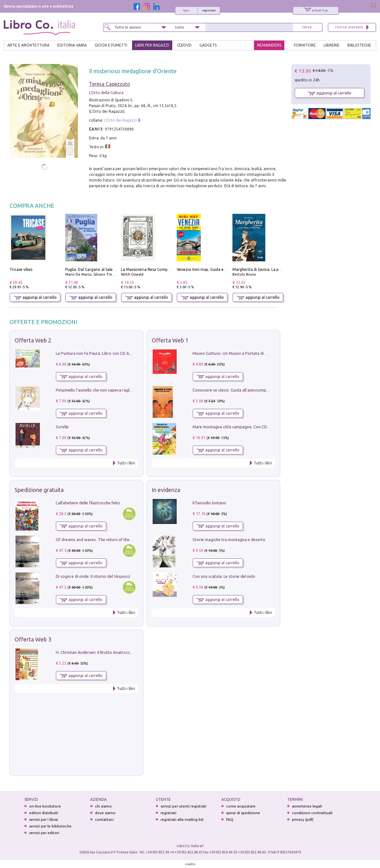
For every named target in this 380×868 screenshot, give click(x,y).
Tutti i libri (126, 463)
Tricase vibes (21, 269)
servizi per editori (44, 833)
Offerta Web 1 (170, 340)
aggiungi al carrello (35, 297)
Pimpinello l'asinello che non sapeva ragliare (96, 390)
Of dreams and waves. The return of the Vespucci (101, 539)
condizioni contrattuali (312, 813)
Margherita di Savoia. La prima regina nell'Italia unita (279, 269)
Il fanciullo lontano (209, 503)
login (186, 10)
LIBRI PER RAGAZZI (152, 45)
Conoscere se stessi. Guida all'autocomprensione (237, 390)
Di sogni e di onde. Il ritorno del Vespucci (93, 576)
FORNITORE (305, 45)
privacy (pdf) (303, 819)
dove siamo (105, 813)
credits (190, 864)
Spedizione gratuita (39, 490)
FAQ (230, 819)
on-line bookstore (45, 806)
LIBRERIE (332, 45)
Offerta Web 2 (33, 340)
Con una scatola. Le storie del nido (224, 576)
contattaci (104, 819)
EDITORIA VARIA (72, 45)
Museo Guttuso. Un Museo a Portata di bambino (237, 353)
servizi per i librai (44, 819)
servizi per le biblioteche (50, 826)
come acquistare (241, 806)
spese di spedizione (243, 813)
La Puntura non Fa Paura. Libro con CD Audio (97, 353)
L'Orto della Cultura (106, 93)
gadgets (208, 45)
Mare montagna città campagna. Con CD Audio (236, 427)
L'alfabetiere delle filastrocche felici (88, 503)
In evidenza (166, 490)
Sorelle (62, 427)
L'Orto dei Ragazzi (120, 120)
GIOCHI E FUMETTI (111, 45)
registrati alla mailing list (182, 819)
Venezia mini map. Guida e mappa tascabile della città (225, 269)
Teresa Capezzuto (110, 84)
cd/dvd (184, 45)
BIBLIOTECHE (359, 45)
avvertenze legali (307, 806)
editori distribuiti (44, 813)
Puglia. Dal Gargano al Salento (92, 269)
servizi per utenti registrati (184, 806)
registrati (209, 10)
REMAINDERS (269, 45)
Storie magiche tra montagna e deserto (229, 539)
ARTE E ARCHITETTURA (28, 45)
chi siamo (103, 806)
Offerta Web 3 (33, 639)
